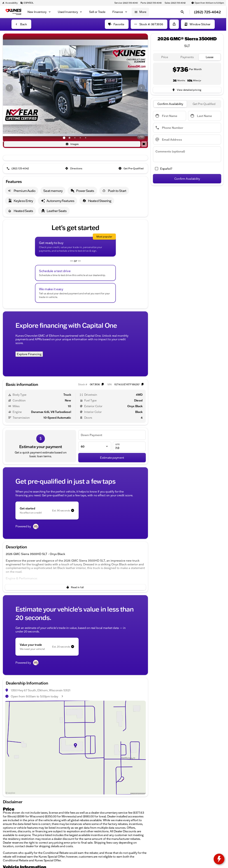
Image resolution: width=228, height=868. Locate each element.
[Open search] (182, 12)
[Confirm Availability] (187, 179)
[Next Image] (141, 88)
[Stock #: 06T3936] (149, 24)
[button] (14, 88)
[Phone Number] (187, 128)
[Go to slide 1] (64, 138)
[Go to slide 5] (86, 138)
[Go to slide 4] (80, 138)
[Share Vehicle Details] (174, 24)
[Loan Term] (95, 446)
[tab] (165, 57)
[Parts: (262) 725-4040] (151, 3)
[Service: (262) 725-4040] (126, 3)
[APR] (129, 446)
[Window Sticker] (198, 24)
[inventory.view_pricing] (187, 90)
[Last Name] (205, 116)
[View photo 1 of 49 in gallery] (75, 88)
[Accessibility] (10, 3)
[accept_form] (162, 169)
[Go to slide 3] (75, 138)
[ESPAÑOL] (27, 3)
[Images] (72, 144)
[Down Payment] (112, 435)
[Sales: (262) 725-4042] (175, 3)
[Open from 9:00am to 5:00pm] (208, 3)
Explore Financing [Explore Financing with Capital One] (29, 354)
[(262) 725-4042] (18, 168)
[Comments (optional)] (187, 154)
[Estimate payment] (112, 458)
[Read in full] (75, 587)
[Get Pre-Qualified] (131, 168)
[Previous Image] (9, 88)
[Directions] (74, 168)
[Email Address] (187, 140)
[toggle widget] (219, 859)
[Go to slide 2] (69, 138)
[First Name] (170, 116)
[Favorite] (117, 24)
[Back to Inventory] (21, 24)
